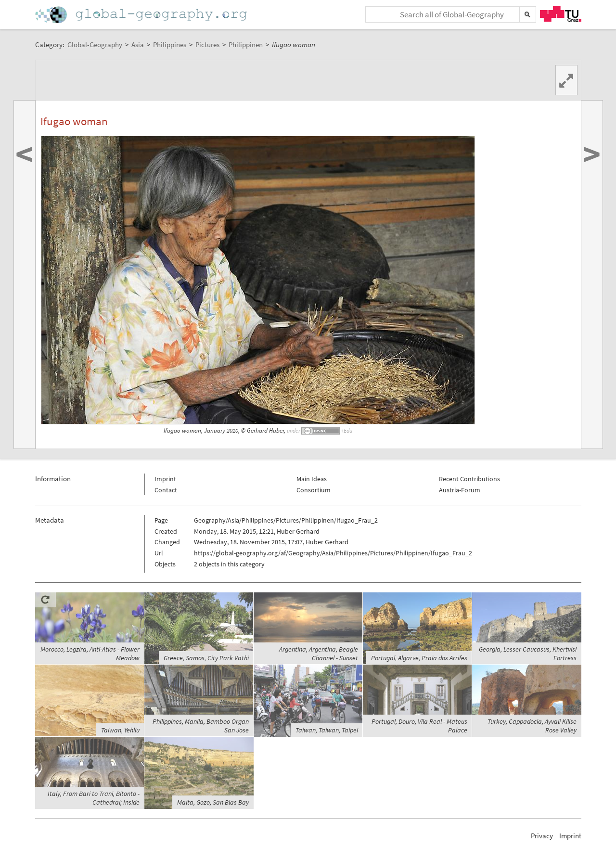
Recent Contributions (469, 479)
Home (142, 15)
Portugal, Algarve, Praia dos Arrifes (419, 658)
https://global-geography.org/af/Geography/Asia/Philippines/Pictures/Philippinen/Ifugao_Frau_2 (333, 553)
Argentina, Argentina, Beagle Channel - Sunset (319, 654)
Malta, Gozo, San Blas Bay (213, 802)
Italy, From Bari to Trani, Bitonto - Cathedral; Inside (94, 798)
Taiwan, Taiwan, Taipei (327, 730)
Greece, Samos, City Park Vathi (206, 658)
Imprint (165, 479)
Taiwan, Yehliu (120, 730)
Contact (166, 490)
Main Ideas (312, 479)
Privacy (542, 836)
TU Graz (561, 14)
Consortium (314, 490)
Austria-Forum (460, 490)
